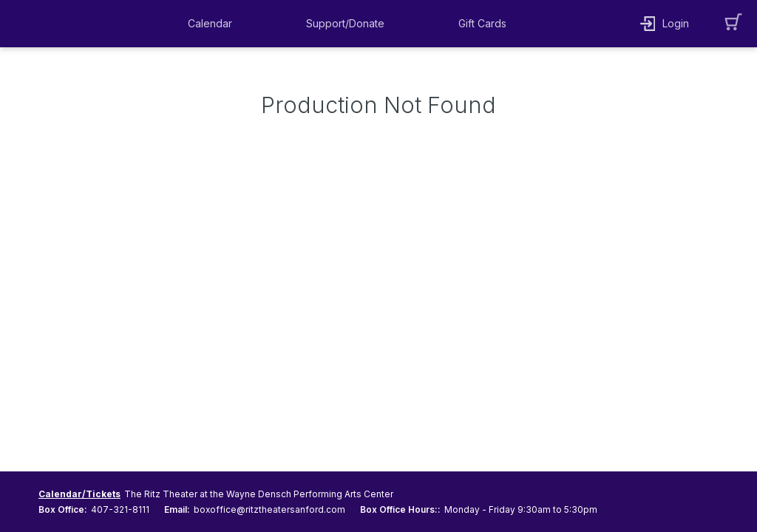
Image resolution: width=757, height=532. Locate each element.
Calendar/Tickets (79, 494)
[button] (214, 24)
